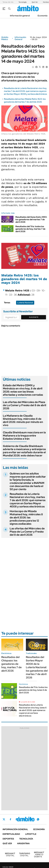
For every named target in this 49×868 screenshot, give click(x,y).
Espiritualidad (11, 834)
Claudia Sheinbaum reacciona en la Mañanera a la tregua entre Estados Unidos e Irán (24, 436)
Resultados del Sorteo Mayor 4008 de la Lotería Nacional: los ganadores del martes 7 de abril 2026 (37, 667)
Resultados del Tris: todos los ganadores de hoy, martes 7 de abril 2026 (30, 229)
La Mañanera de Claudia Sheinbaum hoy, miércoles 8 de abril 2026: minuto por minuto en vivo (23, 420)
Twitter (4, 819)
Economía (43, 16)
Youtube (31, 819)
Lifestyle (31, 834)
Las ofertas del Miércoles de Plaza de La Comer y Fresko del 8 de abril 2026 (24, 405)
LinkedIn (24, 819)
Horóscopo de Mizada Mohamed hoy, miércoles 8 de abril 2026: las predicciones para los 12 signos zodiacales (26, 517)
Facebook (10, 819)
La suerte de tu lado (28, 702)
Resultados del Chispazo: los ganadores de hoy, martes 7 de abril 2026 (11, 664)
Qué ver (7, 843)
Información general (20, 16)
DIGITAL (10, 854)
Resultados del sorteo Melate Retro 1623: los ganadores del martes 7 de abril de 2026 (25, 100)
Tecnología (23, 2)
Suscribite (34, 317)
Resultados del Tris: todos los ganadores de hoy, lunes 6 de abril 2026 (33, 690)
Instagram (17, 819)
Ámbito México (5, 38)
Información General (20, 38)
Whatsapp (38, 819)
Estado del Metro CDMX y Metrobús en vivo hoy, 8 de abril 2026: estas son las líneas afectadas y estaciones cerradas (23, 390)
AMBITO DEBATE (39, 854)
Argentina (23, 843)
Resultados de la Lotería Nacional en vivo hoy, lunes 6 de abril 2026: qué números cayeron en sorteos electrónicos (33, 710)
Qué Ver (35, 2)
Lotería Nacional (25, 303)
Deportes (8, 839)
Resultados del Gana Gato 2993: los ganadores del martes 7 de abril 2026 (31, 219)
